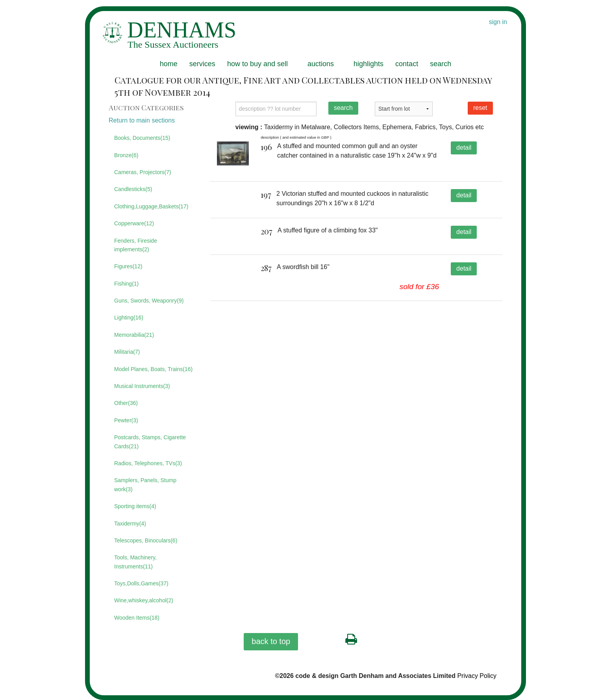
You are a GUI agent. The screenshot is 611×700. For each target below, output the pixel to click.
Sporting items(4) (135, 506)
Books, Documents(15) (142, 138)
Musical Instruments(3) (142, 386)
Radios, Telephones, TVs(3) (148, 463)
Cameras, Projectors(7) (143, 172)
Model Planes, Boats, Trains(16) (153, 369)
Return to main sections (142, 120)
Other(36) (126, 403)
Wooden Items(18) (137, 618)
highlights (368, 64)
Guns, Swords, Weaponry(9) (149, 301)
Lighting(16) (129, 318)
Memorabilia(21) (134, 335)
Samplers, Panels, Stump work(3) (145, 485)
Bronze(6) (126, 155)
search (441, 64)
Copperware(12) (134, 223)
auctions (321, 64)
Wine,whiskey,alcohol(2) (144, 600)
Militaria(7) (127, 352)
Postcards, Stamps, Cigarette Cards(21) (150, 442)
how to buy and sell (257, 64)
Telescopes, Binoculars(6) (146, 540)
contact (407, 64)
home (169, 64)
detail (464, 148)
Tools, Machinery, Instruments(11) (135, 562)
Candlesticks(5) (133, 189)
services (202, 64)
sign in (498, 22)
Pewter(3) (126, 420)
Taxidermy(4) (130, 524)
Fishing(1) (126, 284)
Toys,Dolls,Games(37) (141, 583)
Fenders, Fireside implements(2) (136, 245)
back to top (271, 641)
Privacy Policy (477, 676)
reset (480, 108)
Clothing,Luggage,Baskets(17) (151, 206)
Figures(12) (128, 266)
